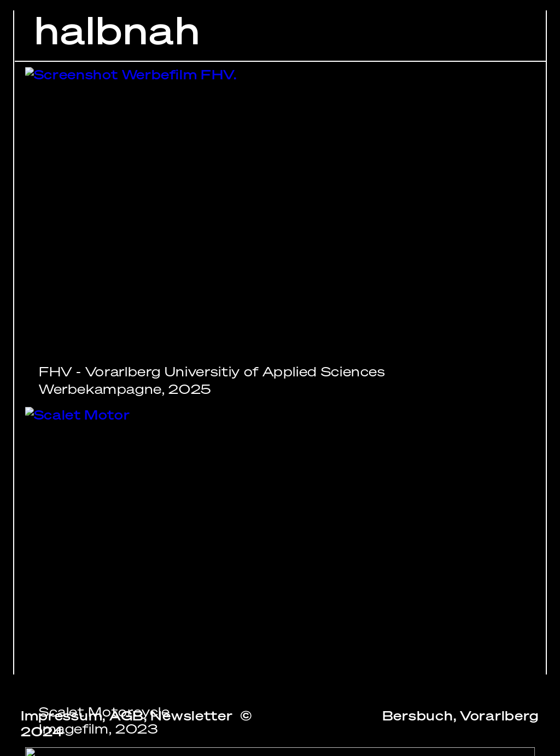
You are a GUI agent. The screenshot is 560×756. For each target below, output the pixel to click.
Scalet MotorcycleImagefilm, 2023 (104, 721)
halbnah (118, 30)
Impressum (62, 716)
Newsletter (191, 716)
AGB (127, 716)
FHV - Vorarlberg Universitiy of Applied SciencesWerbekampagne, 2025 (212, 381)
